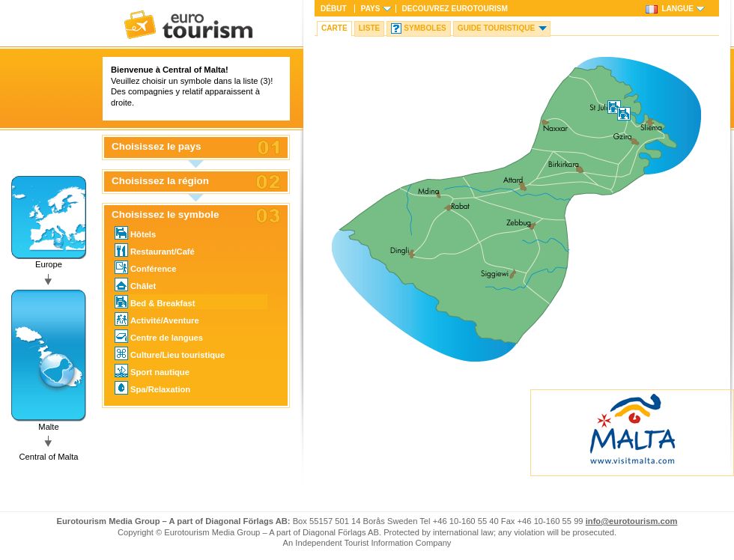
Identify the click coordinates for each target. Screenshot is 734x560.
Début (334, 9)
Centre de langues (159, 336)
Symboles (425, 28)
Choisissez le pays (157, 147)
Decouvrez (455, 9)
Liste (370, 28)
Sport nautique (152, 371)
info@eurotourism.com (632, 521)
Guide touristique (496, 28)
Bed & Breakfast (155, 302)
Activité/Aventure (157, 319)
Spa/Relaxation (152, 388)
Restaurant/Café (155, 250)
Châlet (135, 284)
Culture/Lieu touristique (170, 353)
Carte (334, 28)
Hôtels (135, 233)
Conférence (146, 267)
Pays (371, 9)
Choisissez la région (160, 181)
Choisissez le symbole (165, 215)
